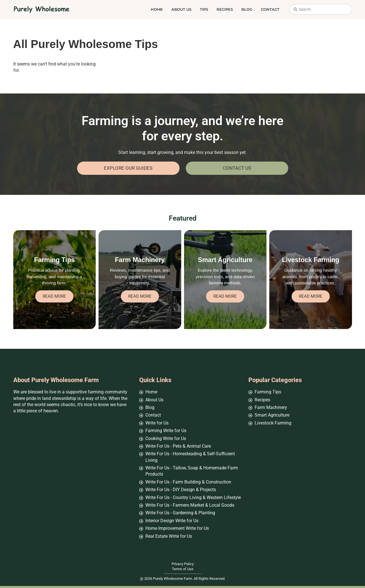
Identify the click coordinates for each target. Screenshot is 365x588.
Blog (247, 9)
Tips (204, 9)
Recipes (225, 9)
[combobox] (321, 9)
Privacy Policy (183, 564)
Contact (270, 9)
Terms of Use (183, 569)
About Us (181, 9)
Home (157, 9)
